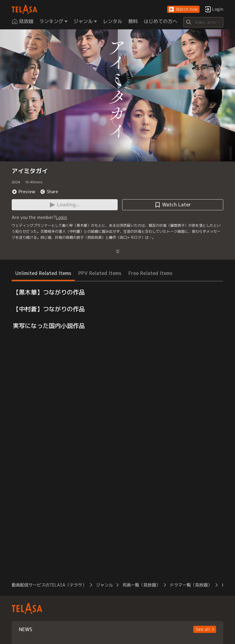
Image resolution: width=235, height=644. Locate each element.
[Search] (203, 22)
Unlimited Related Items (43, 273)
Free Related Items (150, 273)
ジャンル (104, 585)
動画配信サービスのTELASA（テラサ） (49, 585)
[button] (183, 9)
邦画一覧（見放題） (141, 585)
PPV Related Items (100, 273)
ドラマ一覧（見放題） (191, 585)
